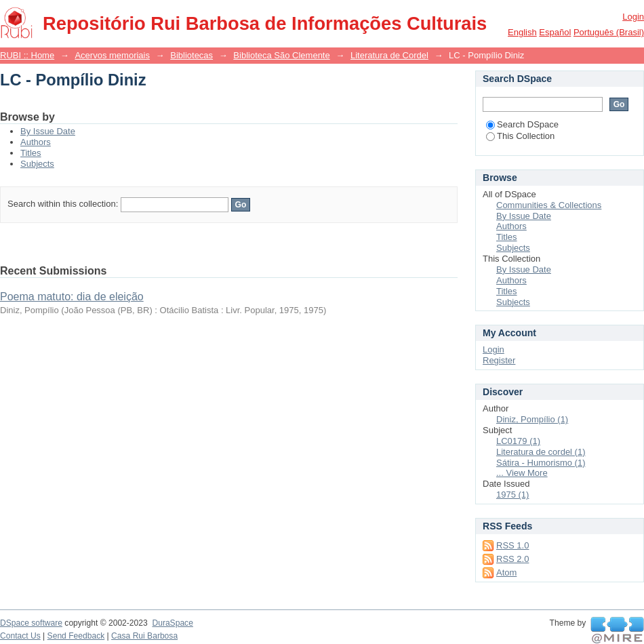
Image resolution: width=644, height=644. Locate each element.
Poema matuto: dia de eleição (72, 297)
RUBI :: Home (27, 55)
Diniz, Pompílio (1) (532, 419)
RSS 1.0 (512, 545)
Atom (506, 572)
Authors (36, 142)
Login (633, 17)
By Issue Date (48, 131)
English (522, 32)
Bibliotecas (192, 55)
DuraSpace (172, 623)
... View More (522, 473)
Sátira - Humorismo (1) (541, 463)
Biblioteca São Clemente (281, 55)
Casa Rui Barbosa (144, 636)
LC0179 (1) (518, 441)
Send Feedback (76, 636)
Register (499, 360)
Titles (31, 153)
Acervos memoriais (112, 55)
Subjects (37, 164)
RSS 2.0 (512, 559)
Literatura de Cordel (389, 55)
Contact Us (20, 636)
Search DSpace (522, 124)
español (555, 32)
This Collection (520, 136)
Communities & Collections (549, 205)
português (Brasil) (609, 32)
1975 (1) (512, 495)
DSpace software (31, 623)
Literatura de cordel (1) (541, 452)
